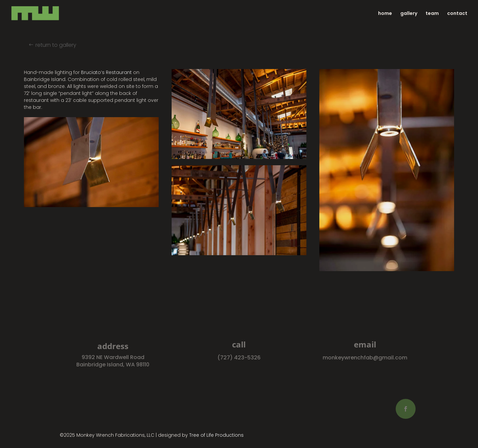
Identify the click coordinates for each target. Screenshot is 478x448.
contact (457, 14)
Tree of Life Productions (216, 435)
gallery (409, 14)
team (432, 14)
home (385, 14)
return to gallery (58, 45)
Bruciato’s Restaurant (106, 72)
